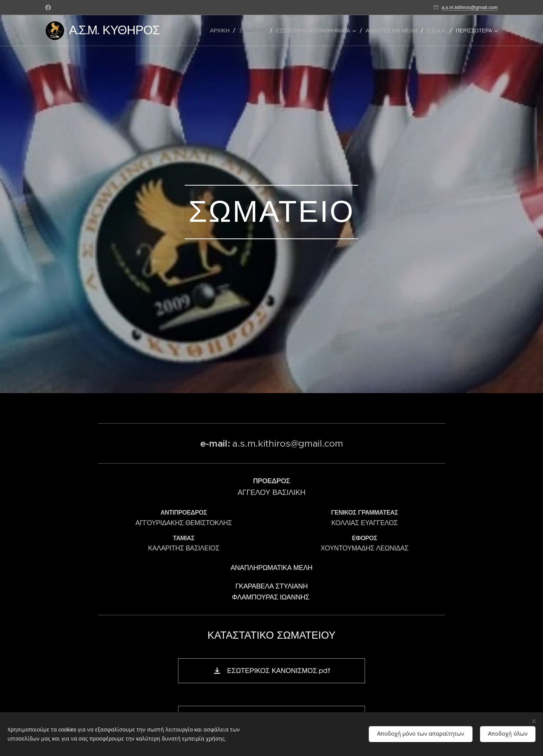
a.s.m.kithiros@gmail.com (470, 7)
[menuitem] (222, 31)
